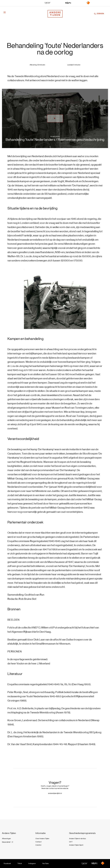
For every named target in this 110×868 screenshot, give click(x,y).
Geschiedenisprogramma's (82, 833)
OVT (71, 842)
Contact (38, 842)
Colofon (38, 845)
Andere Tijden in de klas (77, 839)
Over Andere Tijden (42, 839)
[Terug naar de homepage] (55, 14)
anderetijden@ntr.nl (55, 793)
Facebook (7, 863)
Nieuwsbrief (6, 842)
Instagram (32, 863)
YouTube (45, 863)
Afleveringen (6, 839)
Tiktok (20, 863)
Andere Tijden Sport (76, 845)
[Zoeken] (95, 14)
